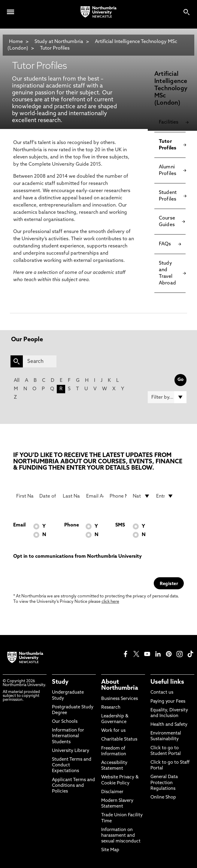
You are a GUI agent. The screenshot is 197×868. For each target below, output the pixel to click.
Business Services (120, 699)
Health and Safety (169, 725)
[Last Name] (71, 496)
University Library (71, 751)
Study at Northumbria (59, 42)
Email (19, 525)
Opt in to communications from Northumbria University (77, 557)
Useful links (167, 682)
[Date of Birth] (48, 496)
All (17, 381)
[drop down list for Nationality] (141, 496)
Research (111, 708)
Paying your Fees (168, 702)
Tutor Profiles (55, 48)
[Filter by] (167, 397)
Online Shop (163, 797)
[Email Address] (95, 496)
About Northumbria (120, 685)
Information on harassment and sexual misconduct (121, 836)
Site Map (110, 850)
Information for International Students (68, 736)
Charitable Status (119, 739)
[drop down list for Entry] (165, 496)
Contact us (162, 693)
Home (16, 42)
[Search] (40, 361)
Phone (72, 525)
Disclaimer (112, 792)
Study (60, 682)
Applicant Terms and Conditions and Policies (73, 786)
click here (110, 602)
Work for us (113, 731)
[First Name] (25, 496)
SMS (120, 525)
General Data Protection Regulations (164, 783)
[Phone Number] (118, 496)
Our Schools (65, 722)
